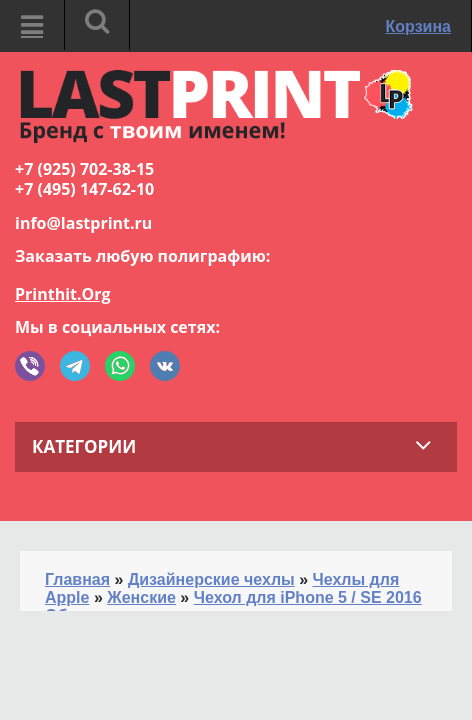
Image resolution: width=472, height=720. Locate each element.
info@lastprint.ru (83, 223)
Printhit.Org (63, 294)
